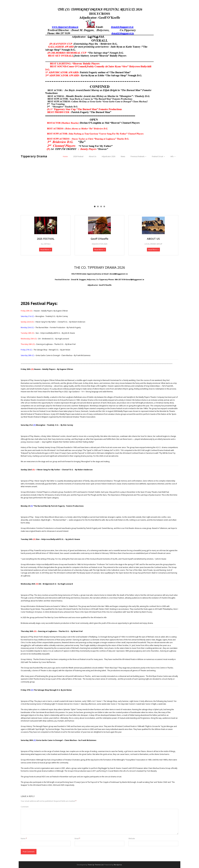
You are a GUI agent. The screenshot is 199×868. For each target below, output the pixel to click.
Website (132, 839)
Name (24, 839)
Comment (25, 807)
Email (77, 839)
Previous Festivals (138, 156)
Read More (45, 250)
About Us (93, 156)
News (123, 156)
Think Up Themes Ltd (96, 865)
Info (172, 156)
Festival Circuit (157, 156)
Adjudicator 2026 (108, 156)
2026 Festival (78, 156)
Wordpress (118, 865)
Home (65, 156)
